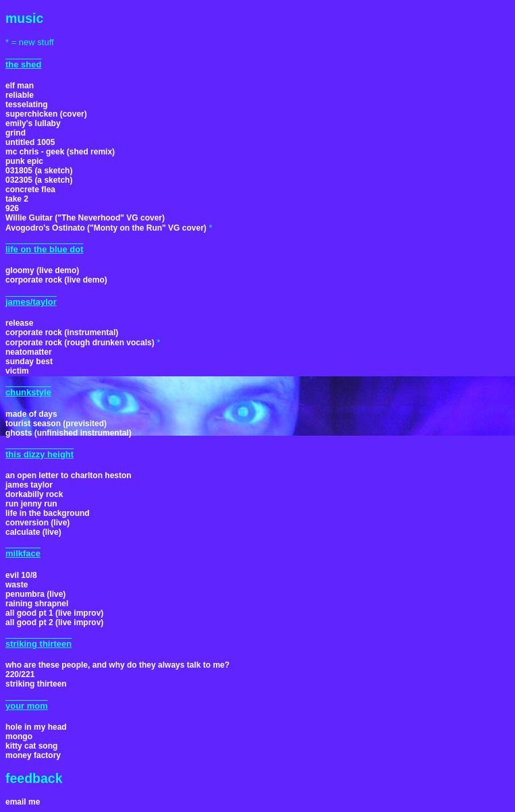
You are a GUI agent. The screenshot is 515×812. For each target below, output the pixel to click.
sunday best (29, 361)
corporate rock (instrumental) (62, 332)
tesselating (27, 105)
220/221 (20, 674)
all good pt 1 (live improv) (54, 613)
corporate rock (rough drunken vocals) (80, 343)
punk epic (24, 161)
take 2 (17, 199)
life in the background (48, 513)
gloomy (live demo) (42, 270)
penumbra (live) (35, 594)
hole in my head (36, 727)
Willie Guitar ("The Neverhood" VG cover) (85, 218)
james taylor (29, 485)
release (19, 323)
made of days (31, 414)
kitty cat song (31, 746)
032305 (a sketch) (39, 180)
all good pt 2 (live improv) (54, 622)
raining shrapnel (37, 604)
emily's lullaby (33, 123)
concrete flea (30, 190)
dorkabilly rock (34, 494)
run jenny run (31, 504)
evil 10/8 (21, 575)
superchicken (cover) (46, 114)
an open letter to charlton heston (69, 475)
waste (17, 585)
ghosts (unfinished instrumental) (69, 433)
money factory (33, 755)
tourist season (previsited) (56, 424)
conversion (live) (37, 523)
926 (12, 208)
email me (23, 802)
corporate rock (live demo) (56, 280)
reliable (20, 95)
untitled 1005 (30, 142)
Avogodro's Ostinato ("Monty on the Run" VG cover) (106, 228)
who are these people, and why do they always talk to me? (117, 665)
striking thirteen (36, 684)
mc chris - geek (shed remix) (60, 152)
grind (16, 133)
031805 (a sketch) (39, 171)
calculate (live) (33, 532)
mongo (19, 736)
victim (17, 371)
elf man (20, 86)
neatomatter (29, 352)
